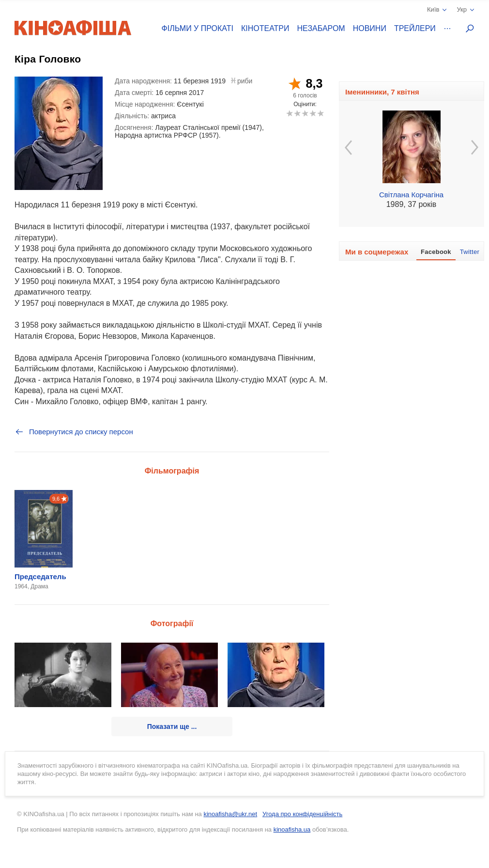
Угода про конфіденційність (302, 814)
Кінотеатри (265, 28)
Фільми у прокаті (198, 28)
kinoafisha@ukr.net (230, 814)
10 (320, 113)
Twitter (470, 252)
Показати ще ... (172, 726)
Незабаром (321, 28)
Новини (370, 28)
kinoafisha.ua (292, 829)
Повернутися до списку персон (74, 432)
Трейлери (415, 28)
